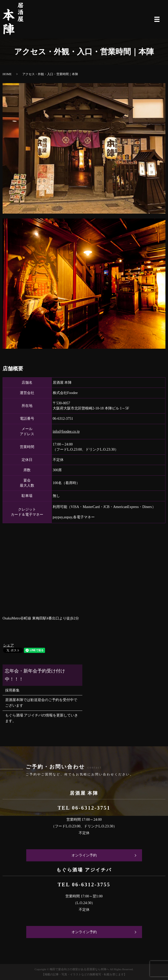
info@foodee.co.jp (66, 431)
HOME (7, 74)
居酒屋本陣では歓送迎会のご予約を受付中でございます (41, 703)
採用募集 (12, 690)
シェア (8, 645)
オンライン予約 (84, 855)
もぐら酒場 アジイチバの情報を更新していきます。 (42, 718)
